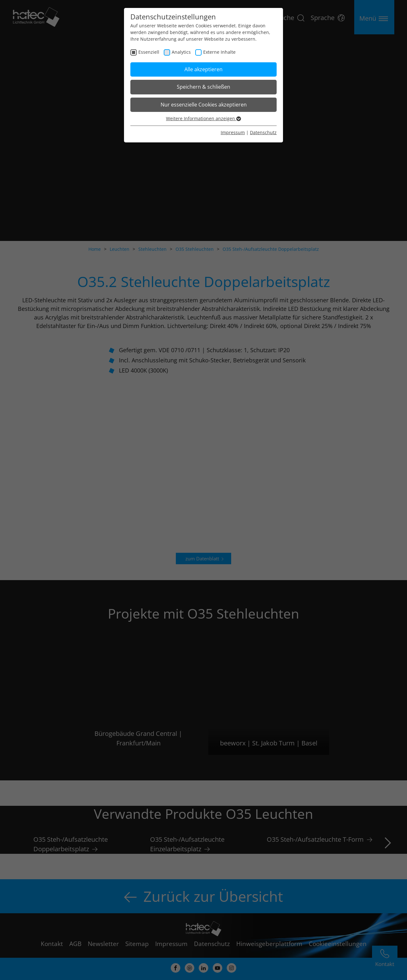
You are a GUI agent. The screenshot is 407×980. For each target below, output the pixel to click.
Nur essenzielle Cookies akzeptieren (204, 105)
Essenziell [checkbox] (149, 52)
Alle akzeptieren (203, 69)
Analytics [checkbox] (181, 52)
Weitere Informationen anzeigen (203, 118)
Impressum (233, 132)
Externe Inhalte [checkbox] (219, 52)
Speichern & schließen (203, 87)
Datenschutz (263, 132)
